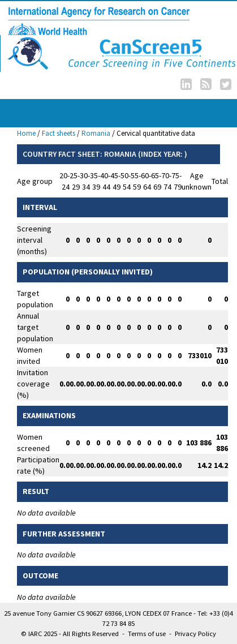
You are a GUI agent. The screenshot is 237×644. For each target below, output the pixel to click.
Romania (96, 133)
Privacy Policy (195, 634)
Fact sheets (59, 133)
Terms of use (147, 634)
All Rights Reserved (91, 634)
